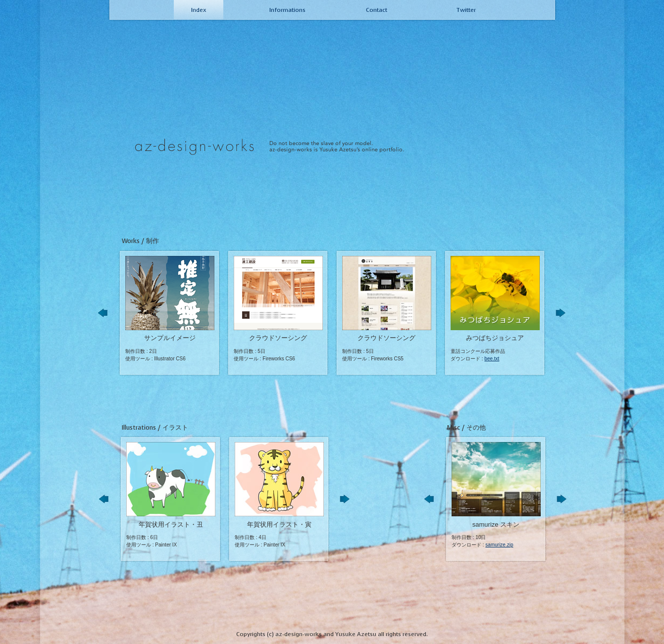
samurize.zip (499, 545)
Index (199, 10)
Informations (287, 10)
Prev (106, 316)
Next (563, 316)
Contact (377, 10)
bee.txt (492, 359)
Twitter (466, 10)
